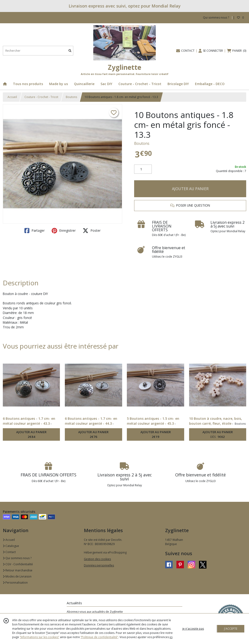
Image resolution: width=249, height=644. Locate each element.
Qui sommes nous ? (17, 558)
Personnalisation (15, 583)
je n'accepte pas (193, 629)
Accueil (12, 97)
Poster (92, 231)
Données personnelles (99, 565)
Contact (9, 552)
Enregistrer (64, 231)
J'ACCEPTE (231, 629)
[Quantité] (143, 169)
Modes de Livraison (17, 576)
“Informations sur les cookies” (39, 637)
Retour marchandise (18, 570)
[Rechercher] (70, 51)
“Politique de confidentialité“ (99, 637)
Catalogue (11, 546)
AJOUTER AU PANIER (190, 189)
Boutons (71, 97)
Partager (35, 231)
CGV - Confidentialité (18, 564)
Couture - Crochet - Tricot (41, 97)
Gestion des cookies (97, 559)
